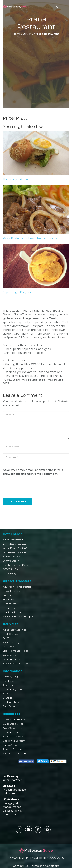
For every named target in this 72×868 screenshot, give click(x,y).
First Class (8, 599)
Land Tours (9, 647)
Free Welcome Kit (12, 728)
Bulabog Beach (11, 556)
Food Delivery (10, 706)
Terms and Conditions (45, 866)
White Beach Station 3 (15, 552)
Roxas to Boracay (12, 749)
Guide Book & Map (13, 724)
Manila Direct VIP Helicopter (18, 616)
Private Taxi (9, 608)
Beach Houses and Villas (16, 565)
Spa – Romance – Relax (16, 651)
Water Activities (12, 655)
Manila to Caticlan (13, 736)
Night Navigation (12, 612)
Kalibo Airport (11, 745)
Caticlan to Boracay (14, 741)
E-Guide (7, 698)
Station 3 (28, 34)
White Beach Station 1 (15, 544)
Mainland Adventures (15, 753)
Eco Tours (8, 638)
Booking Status (11, 702)
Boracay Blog (10, 677)
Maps (6, 693)
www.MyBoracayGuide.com (30, 858)
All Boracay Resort (13, 540)
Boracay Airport (12, 732)
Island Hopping (11, 642)
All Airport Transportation (17, 587)
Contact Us (20, 866)
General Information (14, 720)
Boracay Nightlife (12, 689)
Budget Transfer (12, 591)
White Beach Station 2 (15, 548)
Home (17, 34)
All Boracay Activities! (15, 630)
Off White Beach (12, 569)
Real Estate (9, 681)
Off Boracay (10, 573)
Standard (8, 595)
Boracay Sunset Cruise (15, 663)
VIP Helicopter (11, 604)
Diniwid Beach (11, 561)
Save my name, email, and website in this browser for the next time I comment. (33, 472)
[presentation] (29, 489)
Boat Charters (11, 634)
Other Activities (12, 659)
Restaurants (10, 685)
